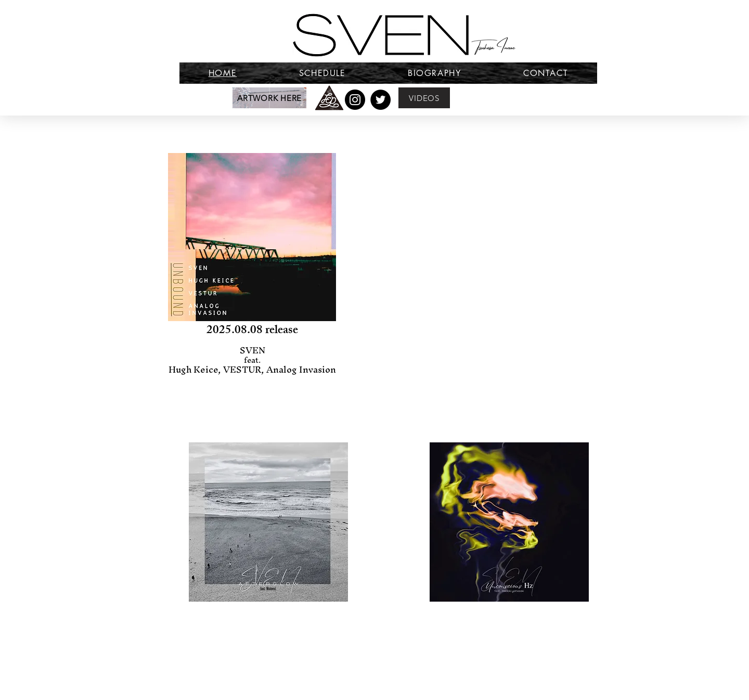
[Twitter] (380, 100)
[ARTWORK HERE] (269, 98)
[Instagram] (355, 100)
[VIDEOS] (424, 98)
